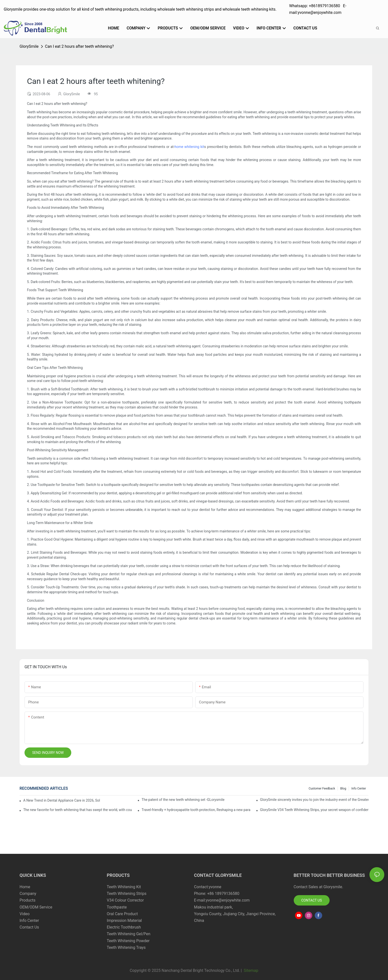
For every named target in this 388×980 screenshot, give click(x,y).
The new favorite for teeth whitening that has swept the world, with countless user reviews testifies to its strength (77, 810)
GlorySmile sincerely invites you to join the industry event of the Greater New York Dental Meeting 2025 (314, 800)
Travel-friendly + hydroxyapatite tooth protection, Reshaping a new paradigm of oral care (196, 810)
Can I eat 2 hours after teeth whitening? (79, 46)
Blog (343, 789)
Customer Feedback (322, 789)
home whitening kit (189, 147)
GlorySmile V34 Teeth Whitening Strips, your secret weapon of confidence (314, 810)
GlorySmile (29, 46)
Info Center (359, 789)
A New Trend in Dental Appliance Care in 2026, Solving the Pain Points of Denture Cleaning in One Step (62, 800)
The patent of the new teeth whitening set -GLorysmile (183, 800)
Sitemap (251, 970)
